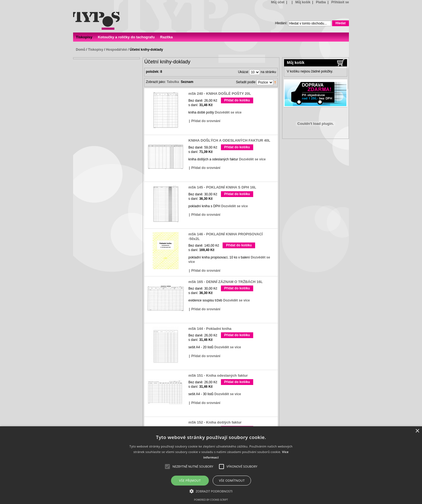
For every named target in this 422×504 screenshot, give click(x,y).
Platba (321, 2)
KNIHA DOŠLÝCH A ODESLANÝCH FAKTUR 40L (229, 140)
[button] (211, 491)
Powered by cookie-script (211, 500)
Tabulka (173, 82)
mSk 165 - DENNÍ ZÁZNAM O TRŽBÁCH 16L (225, 282)
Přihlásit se (340, 2)
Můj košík (303, 2)
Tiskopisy (96, 50)
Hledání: (281, 23)
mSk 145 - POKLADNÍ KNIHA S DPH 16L (222, 187)
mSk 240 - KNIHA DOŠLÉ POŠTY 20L (220, 94)
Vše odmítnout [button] (232, 480)
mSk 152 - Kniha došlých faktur (215, 422)
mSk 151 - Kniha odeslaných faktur (218, 375)
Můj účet (278, 2)
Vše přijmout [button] (190, 480)
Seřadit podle (246, 82)
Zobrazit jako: (156, 82)
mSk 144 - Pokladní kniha (210, 329)
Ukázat (243, 72)
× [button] (417, 431)
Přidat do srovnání (206, 121)
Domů (81, 50)
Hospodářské (116, 50)
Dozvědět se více (228, 112)
